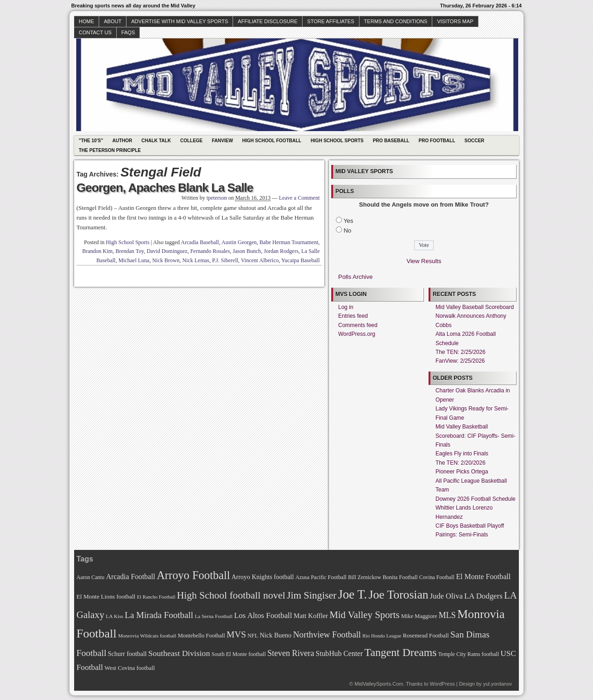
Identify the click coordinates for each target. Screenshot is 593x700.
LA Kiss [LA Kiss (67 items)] (114, 616)
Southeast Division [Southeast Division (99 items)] (179, 653)
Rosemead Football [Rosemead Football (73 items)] (426, 636)
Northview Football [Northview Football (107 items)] (327, 634)
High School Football (272, 141)
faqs (128, 32)
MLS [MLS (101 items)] (447, 615)
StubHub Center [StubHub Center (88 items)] (339, 653)
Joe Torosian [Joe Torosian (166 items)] (398, 595)
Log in (346, 307)
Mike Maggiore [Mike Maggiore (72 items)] (419, 616)
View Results (424, 261)
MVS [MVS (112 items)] (236, 634)
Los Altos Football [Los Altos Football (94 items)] (263, 615)
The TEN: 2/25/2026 (461, 352)
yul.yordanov (498, 684)
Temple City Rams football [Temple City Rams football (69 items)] (469, 654)
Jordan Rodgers (281, 251)
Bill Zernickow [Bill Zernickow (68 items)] (364, 577)
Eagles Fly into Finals (462, 454)
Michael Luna (134, 260)
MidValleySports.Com (379, 684)
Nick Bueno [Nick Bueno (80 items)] (275, 635)
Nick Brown (166, 260)
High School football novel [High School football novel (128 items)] (231, 595)
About (113, 21)
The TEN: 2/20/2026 (461, 463)
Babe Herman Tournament (289, 242)
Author (122, 141)
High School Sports (337, 141)
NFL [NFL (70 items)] (253, 636)
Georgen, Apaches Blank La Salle (165, 188)
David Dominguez (167, 251)
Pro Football (437, 141)
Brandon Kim (98, 251)
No (348, 230)
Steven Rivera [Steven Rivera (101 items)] (291, 653)
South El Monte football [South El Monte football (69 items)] (238, 654)
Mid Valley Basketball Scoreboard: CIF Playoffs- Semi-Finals (476, 436)
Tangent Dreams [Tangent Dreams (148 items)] (401, 652)
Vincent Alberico (260, 260)
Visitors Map (455, 21)
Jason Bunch (247, 251)
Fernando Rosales (210, 251)
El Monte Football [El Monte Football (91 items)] (483, 577)
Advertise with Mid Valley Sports (180, 21)
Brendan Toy (129, 251)
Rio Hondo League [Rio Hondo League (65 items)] (382, 636)
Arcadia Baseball (200, 242)
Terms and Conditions (396, 21)
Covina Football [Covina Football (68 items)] (437, 577)
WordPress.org (357, 334)
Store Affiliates (331, 21)
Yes (348, 221)
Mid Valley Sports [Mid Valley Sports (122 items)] (364, 615)
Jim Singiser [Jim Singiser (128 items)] (312, 595)
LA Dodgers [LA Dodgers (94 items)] (483, 596)
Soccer (475, 141)
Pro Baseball (391, 141)
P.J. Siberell (225, 260)
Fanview (222, 141)
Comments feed (358, 325)
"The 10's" (91, 141)
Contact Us (95, 32)
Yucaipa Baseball (300, 260)
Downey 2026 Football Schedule (476, 499)
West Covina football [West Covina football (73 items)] (130, 668)
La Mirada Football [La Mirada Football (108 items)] (159, 615)
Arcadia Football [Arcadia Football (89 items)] (131, 577)
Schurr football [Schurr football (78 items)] (127, 654)
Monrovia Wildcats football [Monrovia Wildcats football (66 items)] (147, 636)
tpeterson (217, 198)
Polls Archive (355, 277)
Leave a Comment (299, 198)
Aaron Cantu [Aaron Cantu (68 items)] (90, 577)
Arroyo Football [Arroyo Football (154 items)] (193, 575)
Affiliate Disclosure (268, 21)
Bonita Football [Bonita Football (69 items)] (400, 577)
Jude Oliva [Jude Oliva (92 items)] (446, 596)
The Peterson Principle (110, 150)
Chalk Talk (156, 141)
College (191, 141)
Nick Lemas (196, 260)
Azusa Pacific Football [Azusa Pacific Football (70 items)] (321, 577)
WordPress (442, 684)
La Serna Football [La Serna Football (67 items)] (214, 616)
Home (86, 21)
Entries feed (353, 316)
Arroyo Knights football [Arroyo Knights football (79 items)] (263, 577)
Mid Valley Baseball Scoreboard (475, 307)
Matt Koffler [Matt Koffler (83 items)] (311, 616)
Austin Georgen (239, 242)
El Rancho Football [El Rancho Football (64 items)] (156, 597)
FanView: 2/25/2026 (460, 361)
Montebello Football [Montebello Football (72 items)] (202, 636)
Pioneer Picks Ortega (462, 472)
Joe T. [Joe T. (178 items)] (353, 594)
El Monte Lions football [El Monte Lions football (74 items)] (106, 596)
